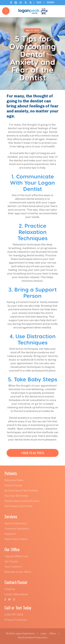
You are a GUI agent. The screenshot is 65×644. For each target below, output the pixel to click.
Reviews (51, 2)
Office (53, 634)
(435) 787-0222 (14, 615)
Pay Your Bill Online (16, 496)
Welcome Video (14, 480)
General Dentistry (16, 523)
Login (44, 634)
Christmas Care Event (18, 506)
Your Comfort (13, 567)
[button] (59, 11)
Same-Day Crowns (16, 539)
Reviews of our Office (18, 572)
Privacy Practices (16, 620)
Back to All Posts (33, 453)
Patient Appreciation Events (22, 501)
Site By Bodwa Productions (33, 638)
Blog (39, 2)
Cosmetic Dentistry (17, 529)
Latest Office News (16, 594)
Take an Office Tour (17, 556)
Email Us (10, 589)
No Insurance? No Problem (21, 491)
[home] (33, 11)
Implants (10, 534)
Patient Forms (13, 485)
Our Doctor (12, 562)
